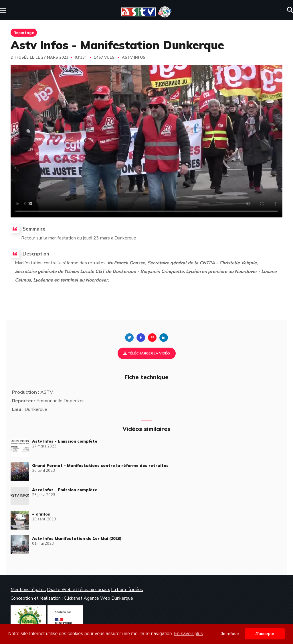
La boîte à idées (127, 590)
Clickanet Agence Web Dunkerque (98, 598)
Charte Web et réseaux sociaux (78, 590)
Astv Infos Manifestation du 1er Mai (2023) (77, 538)
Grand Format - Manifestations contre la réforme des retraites (100, 465)
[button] (290, 10)
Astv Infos (134, 58)
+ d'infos (41, 514)
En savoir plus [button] (188, 634)
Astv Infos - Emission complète (65, 441)
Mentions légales (28, 590)
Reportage (24, 33)
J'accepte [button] (265, 634)
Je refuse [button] (230, 634)
